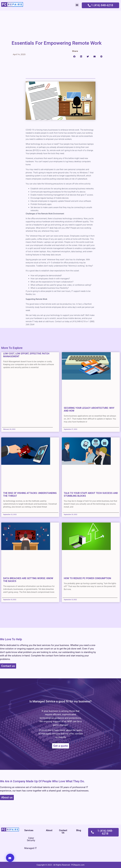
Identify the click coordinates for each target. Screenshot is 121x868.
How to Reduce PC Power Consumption (87, 578)
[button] (77, 5)
